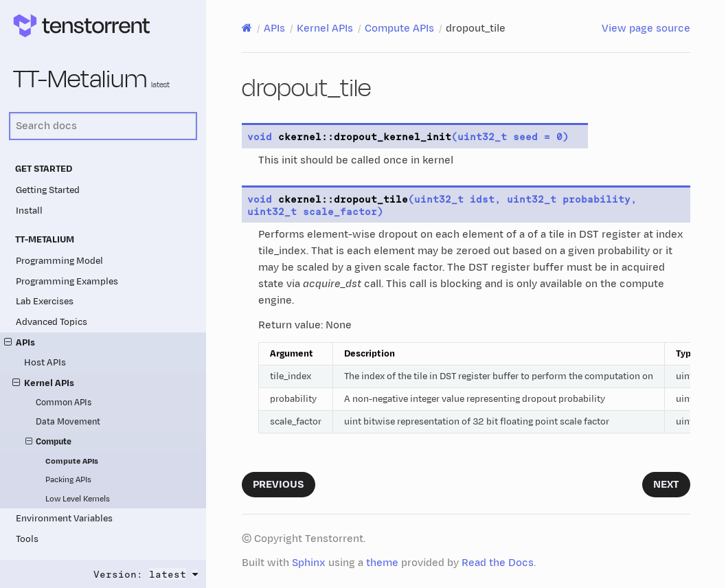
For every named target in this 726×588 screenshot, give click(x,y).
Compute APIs (72, 461)
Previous (279, 485)
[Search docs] (103, 126)
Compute (49, 442)
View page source (646, 29)
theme (382, 563)
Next (666, 485)
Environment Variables (64, 518)
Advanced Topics (52, 322)
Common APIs (64, 403)
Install (29, 211)
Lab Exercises (45, 301)
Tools (27, 539)
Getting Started (48, 190)
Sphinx (309, 563)
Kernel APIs (43, 383)
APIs (20, 342)
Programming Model (59, 261)
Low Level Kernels (78, 499)
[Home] (247, 28)
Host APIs (45, 362)
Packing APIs (68, 480)
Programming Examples (67, 281)
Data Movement (68, 422)
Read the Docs (498, 563)
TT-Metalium (91, 80)
